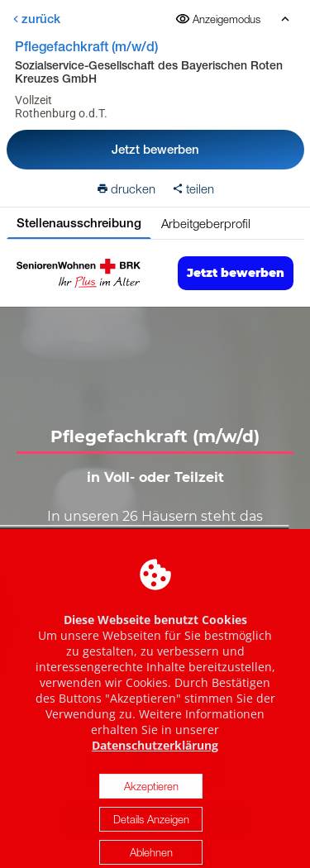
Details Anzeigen (151, 830)
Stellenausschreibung (79, 223)
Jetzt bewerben (155, 149)
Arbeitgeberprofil (206, 223)
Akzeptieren (151, 797)
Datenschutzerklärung (155, 756)
